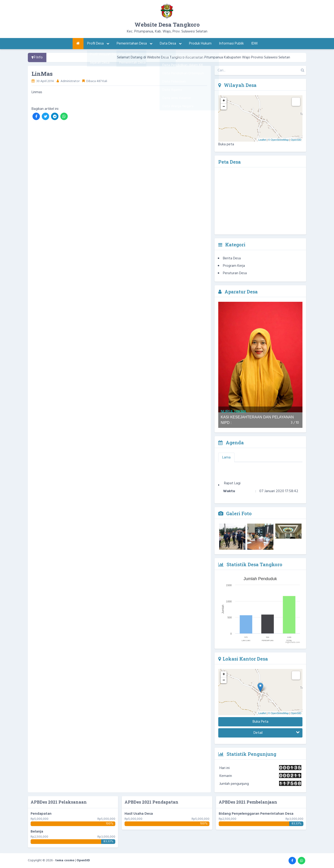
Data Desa (171, 44)
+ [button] (224, 101)
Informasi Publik (231, 44)
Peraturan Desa (235, 273)
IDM (254, 44)
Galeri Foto (235, 513)
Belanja (37, 832)
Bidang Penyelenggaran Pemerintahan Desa (256, 814)
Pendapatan (41, 814)
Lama (226, 458)
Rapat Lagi (232, 487)
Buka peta (226, 144)
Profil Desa (98, 44)
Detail (277, 733)
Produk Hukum (200, 44)
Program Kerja (234, 266)
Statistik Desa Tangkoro (250, 564)
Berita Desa (232, 258)
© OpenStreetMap (278, 140)
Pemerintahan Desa (135, 44)
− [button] (224, 107)
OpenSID (296, 140)
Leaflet (262, 140)
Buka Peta (260, 722)
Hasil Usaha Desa (139, 814)
